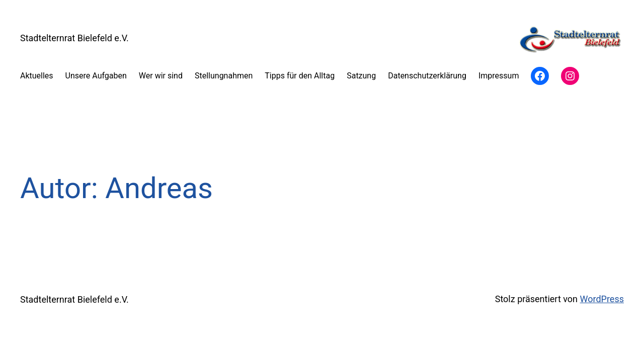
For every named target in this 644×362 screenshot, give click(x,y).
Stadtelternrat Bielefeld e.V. (74, 38)
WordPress (602, 299)
